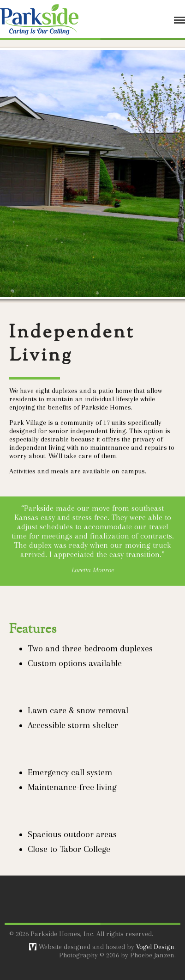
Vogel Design (155, 947)
